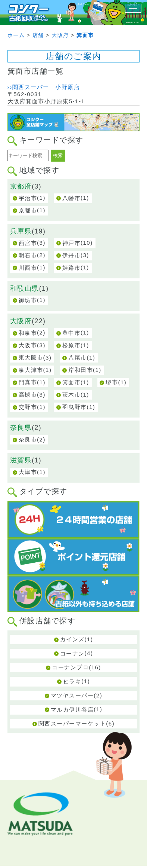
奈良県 (21, 428)
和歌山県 (25, 288)
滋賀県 (21, 460)
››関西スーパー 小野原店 (44, 87)
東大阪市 (31, 357)
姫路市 (72, 268)
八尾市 (78, 357)
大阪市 (28, 345)
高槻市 (28, 395)
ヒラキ (72, 681)
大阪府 (21, 321)
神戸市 (72, 243)
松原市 (72, 345)
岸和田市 (81, 370)
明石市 (28, 255)
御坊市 (28, 300)
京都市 (28, 210)
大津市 (28, 472)
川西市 (28, 268)
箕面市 (72, 382)
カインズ (72, 639)
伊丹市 (72, 255)
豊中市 (72, 333)
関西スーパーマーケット (72, 723)
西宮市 (28, 243)
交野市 (28, 407)
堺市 (112, 382)
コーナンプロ (70, 667)
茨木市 (72, 395)
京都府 (21, 186)
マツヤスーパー (72, 695)
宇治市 (28, 198)
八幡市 (72, 198)
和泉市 (28, 333)
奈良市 (28, 439)
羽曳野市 (75, 407)
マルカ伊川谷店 (72, 710)
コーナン (72, 653)
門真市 (28, 382)
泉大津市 (31, 370)
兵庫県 (21, 231)
